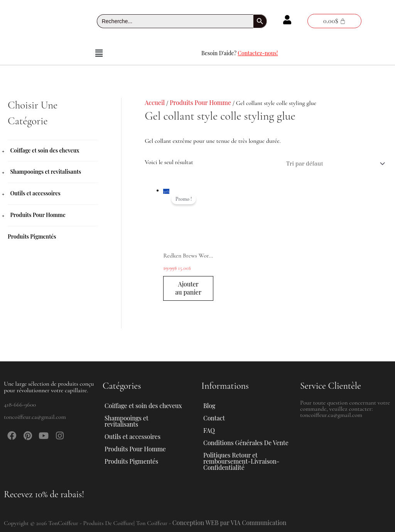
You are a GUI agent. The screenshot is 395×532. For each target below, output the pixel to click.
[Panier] (334, 21)
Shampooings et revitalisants (46, 172)
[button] (99, 53)
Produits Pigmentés (32, 235)
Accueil (155, 103)
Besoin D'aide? (240, 53)
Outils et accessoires (35, 193)
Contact (214, 418)
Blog (209, 406)
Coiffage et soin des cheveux (45, 150)
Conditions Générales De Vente (246, 443)
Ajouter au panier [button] (188, 292)
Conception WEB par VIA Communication (230, 523)
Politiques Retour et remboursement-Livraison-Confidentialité (242, 461)
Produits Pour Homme (38, 214)
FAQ (209, 430)
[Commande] (334, 164)
